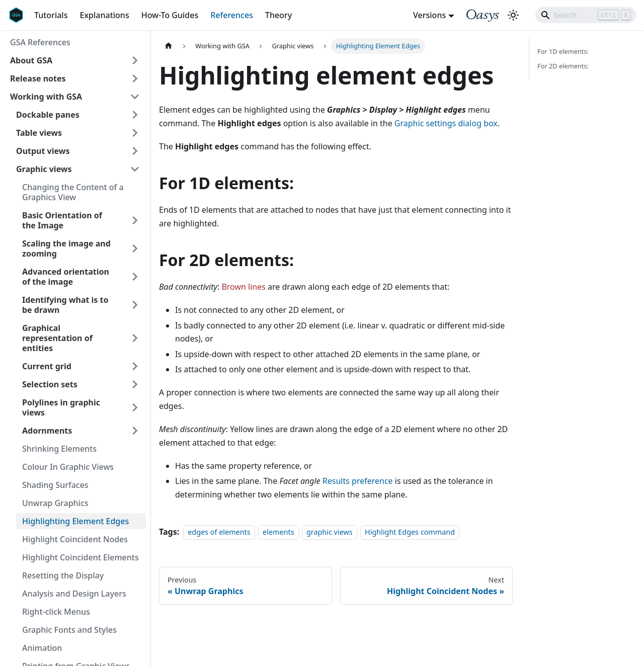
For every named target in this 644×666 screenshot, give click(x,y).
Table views (39, 133)
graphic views (330, 532)
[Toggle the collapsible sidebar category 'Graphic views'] (135, 169)
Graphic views (44, 169)
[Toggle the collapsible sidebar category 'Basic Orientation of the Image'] (135, 220)
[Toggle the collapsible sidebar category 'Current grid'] (135, 366)
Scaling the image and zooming (66, 248)
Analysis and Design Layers (74, 594)
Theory (278, 15)
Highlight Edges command (410, 532)
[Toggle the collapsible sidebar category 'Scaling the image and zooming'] (135, 248)
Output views (43, 151)
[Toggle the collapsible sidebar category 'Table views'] (135, 133)
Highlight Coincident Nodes (75, 539)
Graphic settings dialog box (446, 123)
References (232, 15)
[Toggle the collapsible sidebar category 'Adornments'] (135, 431)
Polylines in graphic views (61, 407)
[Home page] (169, 46)
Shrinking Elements (59, 449)
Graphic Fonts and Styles (69, 630)
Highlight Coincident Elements (80, 557)
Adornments (47, 431)
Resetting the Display (63, 575)
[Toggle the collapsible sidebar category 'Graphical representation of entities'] (135, 338)
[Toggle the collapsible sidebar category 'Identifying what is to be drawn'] (135, 305)
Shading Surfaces (55, 485)
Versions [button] (429, 15)
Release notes (38, 78)
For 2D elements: (563, 66)
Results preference (358, 481)
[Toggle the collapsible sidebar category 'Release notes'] (135, 78)
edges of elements (219, 532)
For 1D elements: (563, 51)
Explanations (104, 15)
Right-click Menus (56, 612)
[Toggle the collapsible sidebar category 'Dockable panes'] (135, 115)
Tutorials (51, 15)
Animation (42, 648)
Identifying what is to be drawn (65, 305)
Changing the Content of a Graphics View (73, 192)
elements (278, 532)
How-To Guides (170, 15)
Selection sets (50, 384)
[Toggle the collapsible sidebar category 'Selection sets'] (135, 384)
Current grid (47, 366)
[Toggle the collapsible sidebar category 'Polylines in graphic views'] (135, 407)
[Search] (586, 15)
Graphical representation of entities (57, 338)
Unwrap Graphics (55, 503)
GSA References (40, 42)
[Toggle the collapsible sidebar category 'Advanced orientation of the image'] (135, 277)
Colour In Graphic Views (68, 467)
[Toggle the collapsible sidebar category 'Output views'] (135, 151)
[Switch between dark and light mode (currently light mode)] (513, 15)
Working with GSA (46, 97)
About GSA (31, 60)
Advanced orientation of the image (66, 277)
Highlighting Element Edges (75, 521)
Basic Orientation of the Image (62, 220)
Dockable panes (48, 115)
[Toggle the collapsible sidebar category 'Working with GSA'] (135, 97)
